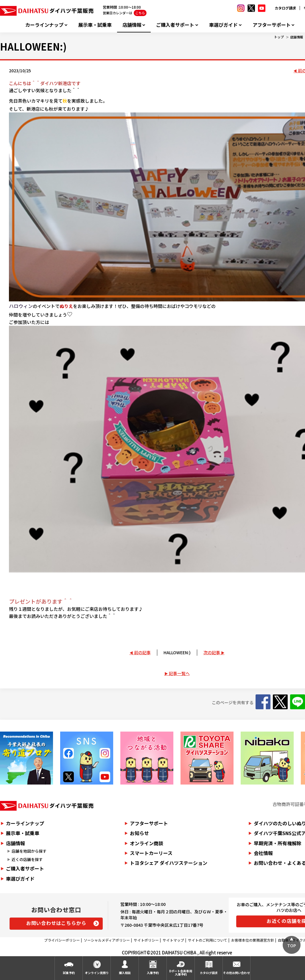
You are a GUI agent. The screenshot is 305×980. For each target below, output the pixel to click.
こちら (140, 13)
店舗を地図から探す (29, 851)
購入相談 (125, 973)
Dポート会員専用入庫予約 (181, 973)
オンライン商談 (147, 843)
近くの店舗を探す (27, 859)
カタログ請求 (285, 8)
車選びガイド (223, 25)
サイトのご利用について (208, 940)
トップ (279, 37)
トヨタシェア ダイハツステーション (169, 863)
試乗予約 (69, 973)
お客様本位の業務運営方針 (253, 940)
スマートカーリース (151, 853)
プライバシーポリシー (62, 940)
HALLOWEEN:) (177, 652)
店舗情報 (132, 25)
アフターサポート (272, 25)
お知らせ (139, 833)
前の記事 (142, 652)
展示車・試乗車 (95, 25)
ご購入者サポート (175, 25)
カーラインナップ (44, 25)
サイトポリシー (146, 940)
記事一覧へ (179, 673)
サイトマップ (173, 940)
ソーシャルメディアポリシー (107, 940)
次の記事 (212, 652)
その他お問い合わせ (236, 973)
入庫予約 (153, 973)
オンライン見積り (97, 973)
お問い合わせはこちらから (56, 923)
